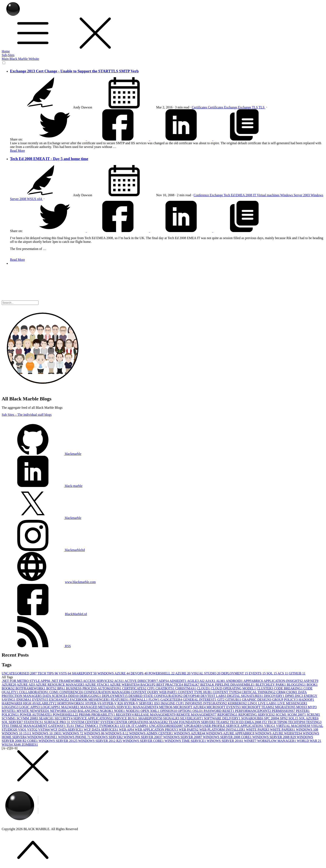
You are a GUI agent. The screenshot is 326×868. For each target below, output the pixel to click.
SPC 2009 (272, 718)
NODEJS (133, 711)
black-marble (42, 486)
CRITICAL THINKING (259, 692)
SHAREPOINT (85, 673)
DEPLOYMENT (235, 673)
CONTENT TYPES (227, 692)
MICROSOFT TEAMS (258, 707)
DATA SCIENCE (55, 696)
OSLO (198, 711)
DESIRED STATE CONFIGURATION (156, 696)
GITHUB (297, 673)
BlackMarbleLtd (76, 614)
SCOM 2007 (297, 715)
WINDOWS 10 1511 (17, 733)
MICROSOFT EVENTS (224, 707)
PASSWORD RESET (219, 711)
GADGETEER (172, 700)
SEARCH (47, 718)
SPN (284, 718)
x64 (40, 199)
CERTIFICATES (135, 688)
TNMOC (92, 726)
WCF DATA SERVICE (67, 730)
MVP (312, 707)
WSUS (32, 199)
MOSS (302, 707)
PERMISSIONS (284, 711)
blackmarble (41, 454)
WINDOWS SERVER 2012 (58, 741)
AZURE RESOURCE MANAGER (60, 685)
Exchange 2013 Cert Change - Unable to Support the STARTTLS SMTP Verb (74, 71)
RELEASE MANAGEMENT (155, 715)
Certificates (200, 107)
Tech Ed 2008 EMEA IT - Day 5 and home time (49, 159)
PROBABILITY (104, 715)
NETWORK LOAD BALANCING (75, 711)
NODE (120, 711)
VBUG (270, 726)
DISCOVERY (275, 696)
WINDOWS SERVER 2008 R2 (274, 737)
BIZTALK (192, 685)
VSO (22, 730)
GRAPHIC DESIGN (257, 700)
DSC (299, 696)
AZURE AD (26, 685)
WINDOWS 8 (94, 733)
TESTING (314, 722)
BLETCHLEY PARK (271, 685)
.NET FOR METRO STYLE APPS (26, 681)
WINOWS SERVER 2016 (225, 741)
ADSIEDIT (178, 681)
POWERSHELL (162, 673)
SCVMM (9, 718)
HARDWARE (12, 703)
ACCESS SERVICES (99, 681)
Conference (202, 195)
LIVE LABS (268, 703)
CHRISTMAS (186, 688)
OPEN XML (150, 711)
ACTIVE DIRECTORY (142, 681)
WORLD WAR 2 (309, 741)
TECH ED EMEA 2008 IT (249, 722)
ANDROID (235, 681)
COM (54, 692)
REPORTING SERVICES (257, 715)
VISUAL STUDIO (206, 673)
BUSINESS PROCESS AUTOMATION (94, 688)
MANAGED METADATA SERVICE (106, 707)
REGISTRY (125, 715)
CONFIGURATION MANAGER (107, 692)
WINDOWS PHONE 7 (75, 737)
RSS (36, 646)
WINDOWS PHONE (43, 737)
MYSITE (9, 711)
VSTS (65, 673)
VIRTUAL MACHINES (293, 726)
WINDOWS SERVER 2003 (143, 737)
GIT (221, 700)
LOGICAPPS (51, 707)
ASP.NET (311, 681)
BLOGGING (297, 685)
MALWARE (71, 707)
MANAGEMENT (146, 707)
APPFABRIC (253, 681)
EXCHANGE (59, 700)
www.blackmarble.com (80, 582)
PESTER (303, 711)
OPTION (185, 711)
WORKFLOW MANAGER (277, 741)
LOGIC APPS (30, 707)
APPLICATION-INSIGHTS (284, 681)
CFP (151, 688)
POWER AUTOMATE (36, 715)
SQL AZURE (309, 718)
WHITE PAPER (258, 730)
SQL (272, 673)
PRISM (85, 715)
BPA (62, 688)
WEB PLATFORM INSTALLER (223, 730)
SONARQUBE (253, 718)
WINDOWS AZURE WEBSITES (279, 733)
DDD (74, 696)
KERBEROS (238, 703)
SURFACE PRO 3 (58, 722)
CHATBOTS (165, 688)
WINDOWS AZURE (114, 673)
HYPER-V (94, 703)
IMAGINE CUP (173, 703)
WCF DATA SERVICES (101, 730)
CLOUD (204, 688)
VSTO (33, 730)
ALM (221, 681)
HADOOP (306, 700)
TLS (255, 107)
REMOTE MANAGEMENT (197, 715)
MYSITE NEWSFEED (33, 711)
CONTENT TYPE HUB (195, 692)
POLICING (11, 715)
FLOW (154, 700)
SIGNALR (172, 718)
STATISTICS (34, 722)
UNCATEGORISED (20, 673)
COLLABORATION (34, 692)
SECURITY (64, 718)
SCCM (281, 715)
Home (6, 51)
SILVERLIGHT (192, 718)
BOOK (312, 685)
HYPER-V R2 (113, 703)
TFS (6, 726)
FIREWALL (139, 700)
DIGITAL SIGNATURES (245, 696)
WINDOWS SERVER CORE (144, 741)
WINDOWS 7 (73, 733)
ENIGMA (24, 700)
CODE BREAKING (289, 688)
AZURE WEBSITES (125, 685)
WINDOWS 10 (307, 730)
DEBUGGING (91, 696)
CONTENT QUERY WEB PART (154, 692)
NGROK (107, 711)
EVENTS (257, 673)
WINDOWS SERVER (107, 737)
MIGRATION (286, 707)
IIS (157, 703)
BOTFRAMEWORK (31, 688)
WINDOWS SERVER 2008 (183, 737)
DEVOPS (140, 673)
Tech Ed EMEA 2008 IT (240, 195)
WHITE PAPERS (283, 730)
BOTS (52, 688)
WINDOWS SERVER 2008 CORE (228, 737)
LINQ (253, 703)
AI (202, 681)
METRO (166, 707)
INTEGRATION (215, 703)
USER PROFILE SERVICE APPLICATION (233, 726)
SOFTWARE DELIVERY (222, 718)
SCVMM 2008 (28, 718)
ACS (283, 673)
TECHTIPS (297, 722)
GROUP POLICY (285, 700)
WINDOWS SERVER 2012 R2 (100, 741)
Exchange (231, 107)
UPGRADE (193, 726)
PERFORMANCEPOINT (253, 711)
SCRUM (313, 715)
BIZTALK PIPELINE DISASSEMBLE (228, 685)
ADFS (164, 681)
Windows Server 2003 (295, 195)
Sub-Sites (8, 55)
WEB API (127, 730)
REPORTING (228, 715)
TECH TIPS (48, 673)
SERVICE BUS (126, 718)
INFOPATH (194, 703)
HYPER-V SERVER (139, 703)
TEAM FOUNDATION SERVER (192, 722)
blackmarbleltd (43, 550)
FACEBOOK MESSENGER (90, 700)
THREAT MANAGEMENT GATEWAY (38, 726)
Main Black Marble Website (20, 59)
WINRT (250, 741)
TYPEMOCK (109, 726)
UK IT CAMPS (137, 726)
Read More (17, 151)
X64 (17, 744)
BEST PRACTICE (170, 685)
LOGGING (10, 707)
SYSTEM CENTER (86, 722)
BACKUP (148, 685)
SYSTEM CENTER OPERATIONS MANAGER (135, 722)
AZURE (183, 673)
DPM (290, 696)
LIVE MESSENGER (292, 703)
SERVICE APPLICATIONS (93, 718)
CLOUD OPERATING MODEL (234, 688)
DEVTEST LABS (214, 696)
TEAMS (223, 722)
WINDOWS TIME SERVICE (186, 741)
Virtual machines (269, 195)
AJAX (211, 681)
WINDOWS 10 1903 (47, 733)
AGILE (193, 681)
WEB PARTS (189, 730)
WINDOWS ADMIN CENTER (151, 733)
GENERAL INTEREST (200, 700)
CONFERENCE (72, 692)
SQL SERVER (13, 722)
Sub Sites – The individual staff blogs (27, 415)
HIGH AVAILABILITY (40, 703)
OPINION (169, 711)
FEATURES (120, 700)
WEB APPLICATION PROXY (157, 730)
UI (123, 726)
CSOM (292, 692)
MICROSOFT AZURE (190, 707)
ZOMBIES (30, 744)
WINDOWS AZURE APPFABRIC (231, 733)
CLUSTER (265, 688)
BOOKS (9, 688)
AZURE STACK (97, 685)
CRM (281, 692)
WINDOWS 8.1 (117, 733)
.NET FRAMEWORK (67, 681)
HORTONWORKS (71, 703)
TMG (80, 726)
